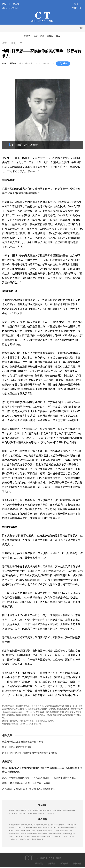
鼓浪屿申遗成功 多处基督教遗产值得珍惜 (23, 742)
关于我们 (39, 864)
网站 (7, 4)
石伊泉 (13, 63)
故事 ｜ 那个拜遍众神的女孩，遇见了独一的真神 (26, 783)
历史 (13, 43)
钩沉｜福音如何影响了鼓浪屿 (17, 747)
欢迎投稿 (64, 864)
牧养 (42, 36)
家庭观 (50, 36)
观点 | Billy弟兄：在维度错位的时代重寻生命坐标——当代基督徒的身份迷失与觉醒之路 (42, 770)
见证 (36, 36)
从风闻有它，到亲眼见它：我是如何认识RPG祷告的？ (29, 789)
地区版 (16, 4)
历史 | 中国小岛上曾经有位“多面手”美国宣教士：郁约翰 (30, 753)
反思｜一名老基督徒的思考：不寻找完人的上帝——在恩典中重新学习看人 (39, 778)
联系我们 (52, 864)
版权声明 (77, 864)
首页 (5, 43)
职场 (58, 36)
